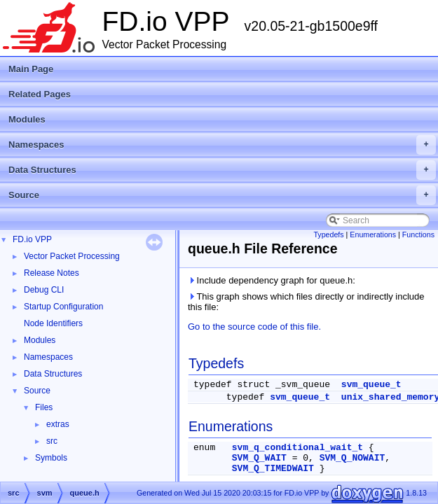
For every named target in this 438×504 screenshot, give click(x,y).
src (52, 441)
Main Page (31, 69)
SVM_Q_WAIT (259, 458)
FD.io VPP (32, 239)
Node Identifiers (53, 323)
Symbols (51, 458)
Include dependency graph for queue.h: (272, 280)
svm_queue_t (371, 385)
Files (44, 407)
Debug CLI (44, 290)
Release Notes (52, 273)
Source (222, 195)
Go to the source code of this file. (254, 327)
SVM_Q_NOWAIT (353, 458)
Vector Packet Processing (72, 256)
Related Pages (40, 94)
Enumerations (373, 234)
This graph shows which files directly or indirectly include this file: (306, 302)
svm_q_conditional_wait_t (297, 448)
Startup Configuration (63, 307)
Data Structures (222, 170)
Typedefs (328, 234)
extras (58, 424)
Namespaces (222, 145)
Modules (27, 119)
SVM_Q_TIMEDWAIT (273, 469)
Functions (418, 234)
